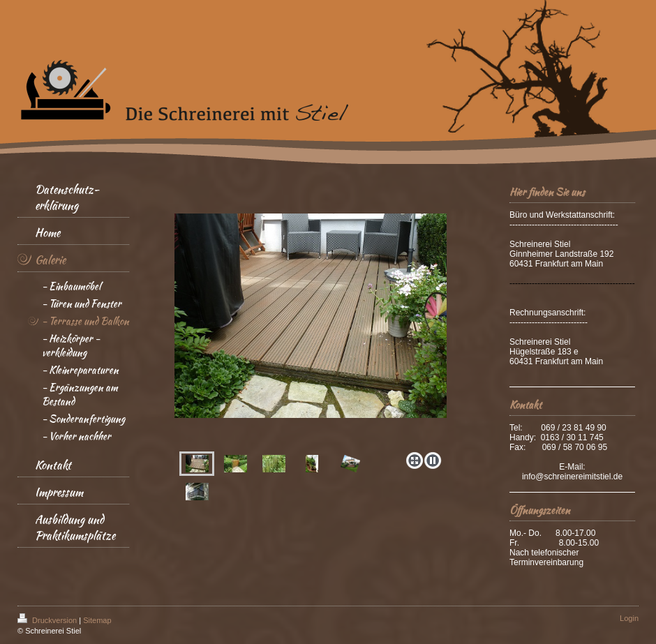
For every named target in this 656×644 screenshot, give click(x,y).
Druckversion (48, 620)
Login (629, 618)
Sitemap (97, 620)
